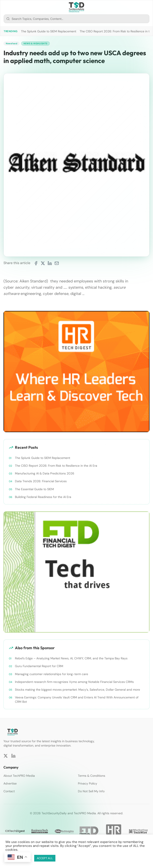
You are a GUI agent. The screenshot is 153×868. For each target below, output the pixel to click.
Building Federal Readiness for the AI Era (43, 497)
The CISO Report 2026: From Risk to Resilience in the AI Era (56, 466)
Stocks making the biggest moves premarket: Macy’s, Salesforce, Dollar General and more (77, 690)
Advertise (10, 783)
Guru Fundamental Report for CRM (39, 666)
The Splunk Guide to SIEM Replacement (49, 31)
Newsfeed (11, 43)
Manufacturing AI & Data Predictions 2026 (45, 473)
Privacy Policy (88, 783)
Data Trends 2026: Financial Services (41, 481)
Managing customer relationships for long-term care (52, 674)
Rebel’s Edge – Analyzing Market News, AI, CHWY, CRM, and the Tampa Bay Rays (71, 658)
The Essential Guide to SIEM (34, 489)
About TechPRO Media (19, 776)
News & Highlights (35, 43)
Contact (9, 791)
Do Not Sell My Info (91, 791)
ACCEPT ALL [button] (45, 858)
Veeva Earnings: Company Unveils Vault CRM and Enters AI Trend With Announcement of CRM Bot (77, 699)
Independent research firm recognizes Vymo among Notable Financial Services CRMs (74, 682)
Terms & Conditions (92, 776)
